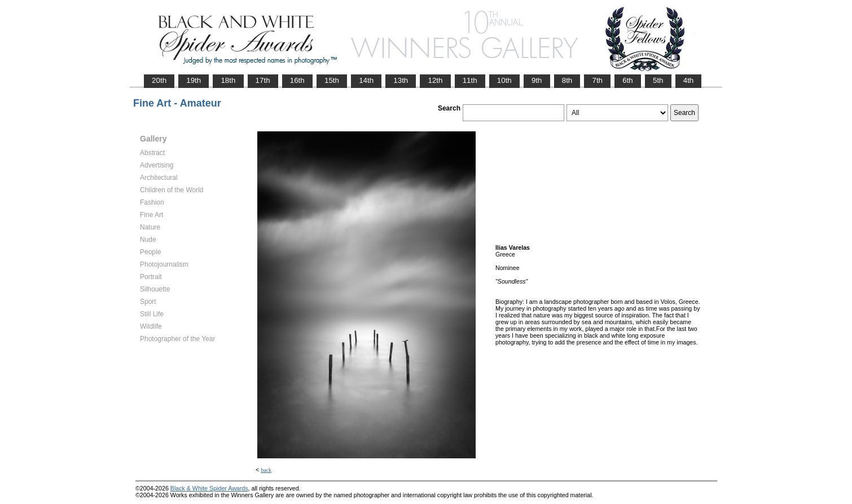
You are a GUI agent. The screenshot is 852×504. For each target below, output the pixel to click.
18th (228, 80)
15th (332, 80)
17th (263, 80)
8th (567, 80)
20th (159, 80)
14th (366, 80)
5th (658, 80)
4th (689, 80)
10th (504, 80)
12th (435, 80)
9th (537, 80)
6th (628, 80)
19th (194, 80)
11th (470, 80)
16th (297, 80)
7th (597, 80)
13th (401, 80)
